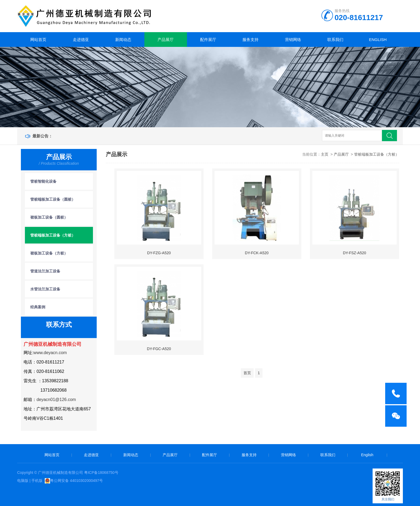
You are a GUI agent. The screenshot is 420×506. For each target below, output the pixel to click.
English (378, 40)
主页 (325, 154)
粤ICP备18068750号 (101, 473)
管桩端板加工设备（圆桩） (53, 199)
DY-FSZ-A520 (355, 253)
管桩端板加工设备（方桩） (53, 235)
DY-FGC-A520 (159, 349)
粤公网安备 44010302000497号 (76, 481)
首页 (247, 373)
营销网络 (293, 40)
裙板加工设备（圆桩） (49, 217)
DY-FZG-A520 (159, 253)
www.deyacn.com (50, 353)
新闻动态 (123, 40)
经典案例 (38, 307)
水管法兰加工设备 (45, 289)
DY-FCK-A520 (257, 253)
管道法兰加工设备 (45, 271)
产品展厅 (166, 40)
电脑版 (23, 481)
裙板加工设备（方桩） (49, 253)
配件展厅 (208, 40)
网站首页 (38, 40)
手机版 (37, 481)
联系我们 (335, 40)
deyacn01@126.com (56, 400)
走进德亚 (81, 40)
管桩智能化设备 (43, 181)
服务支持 (250, 40)
